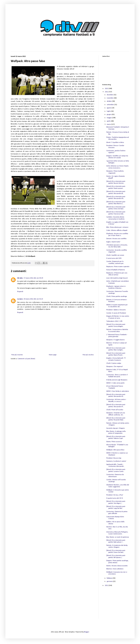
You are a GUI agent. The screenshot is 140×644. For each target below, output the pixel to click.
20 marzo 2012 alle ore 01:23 (33, 299)
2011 (107, 586)
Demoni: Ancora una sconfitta (116, 239)
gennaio (110, 581)
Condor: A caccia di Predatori (116, 313)
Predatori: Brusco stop (114, 458)
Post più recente (17, 355)
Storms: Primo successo (114, 442)
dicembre (110, 95)
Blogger (86, 632)
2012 (107, 92)
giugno (109, 115)
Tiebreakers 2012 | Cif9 (114, 321)
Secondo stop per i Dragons (116, 428)
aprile (109, 121)
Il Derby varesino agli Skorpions (117, 380)
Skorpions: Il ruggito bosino (115, 340)
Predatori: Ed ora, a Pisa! (115, 495)
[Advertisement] (116, 605)
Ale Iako (20, 278)
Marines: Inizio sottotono (115, 569)
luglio (109, 111)
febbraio (110, 578)
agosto (109, 108)
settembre (111, 105)
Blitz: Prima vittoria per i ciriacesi (117, 227)
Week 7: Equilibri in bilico (115, 142)
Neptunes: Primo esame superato (118, 267)
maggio (109, 118)
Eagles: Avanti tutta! (113, 242)
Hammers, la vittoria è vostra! (116, 461)
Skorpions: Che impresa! (115, 367)
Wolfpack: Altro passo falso (115, 450)
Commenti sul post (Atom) (26, 359)
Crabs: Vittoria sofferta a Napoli (117, 230)
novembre (110, 98)
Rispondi (20, 292)
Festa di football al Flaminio (116, 270)
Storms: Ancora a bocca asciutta (117, 566)
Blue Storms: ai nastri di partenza (118, 537)
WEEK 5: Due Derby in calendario (118, 391)
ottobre (109, 101)
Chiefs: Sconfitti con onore (115, 255)
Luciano (20, 299)
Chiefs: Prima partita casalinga (117, 296)
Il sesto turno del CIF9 (114, 258)
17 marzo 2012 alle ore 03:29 (33, 278)
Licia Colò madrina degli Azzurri (117, 278)
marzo (109, 124)
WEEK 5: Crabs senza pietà (115, 383)
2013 (107, 89)
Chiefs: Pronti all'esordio (115, 410)
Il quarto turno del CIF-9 (115, 498)
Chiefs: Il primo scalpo (114, 363)
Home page (53, 355)
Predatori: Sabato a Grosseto (116, 310)
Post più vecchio (88, 355)
